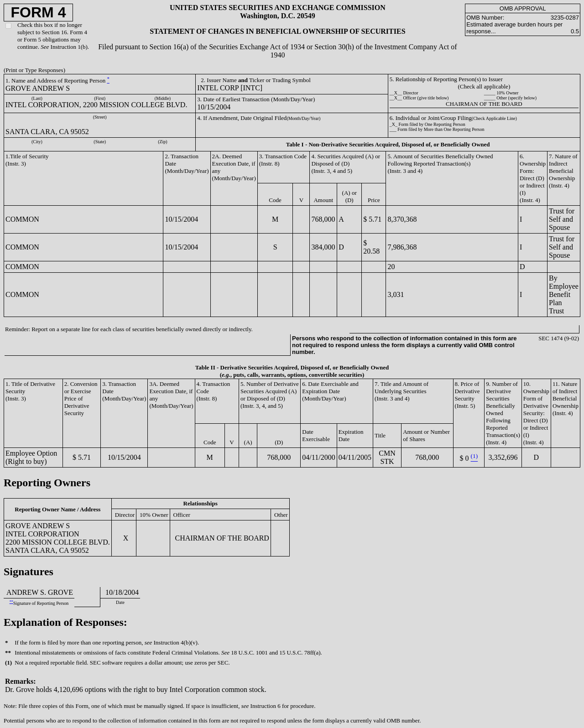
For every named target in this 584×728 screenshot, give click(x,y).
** (11, 602)
